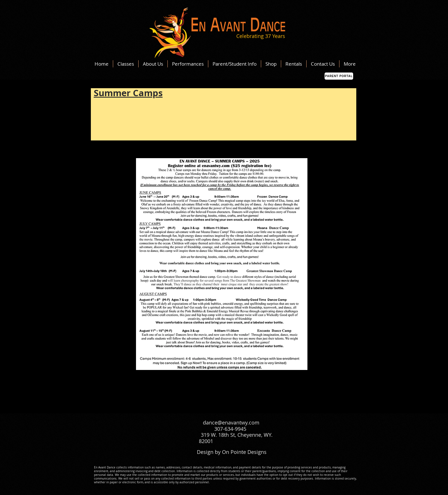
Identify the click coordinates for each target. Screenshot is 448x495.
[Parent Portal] (339, 76)
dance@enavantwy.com (231, 422)
